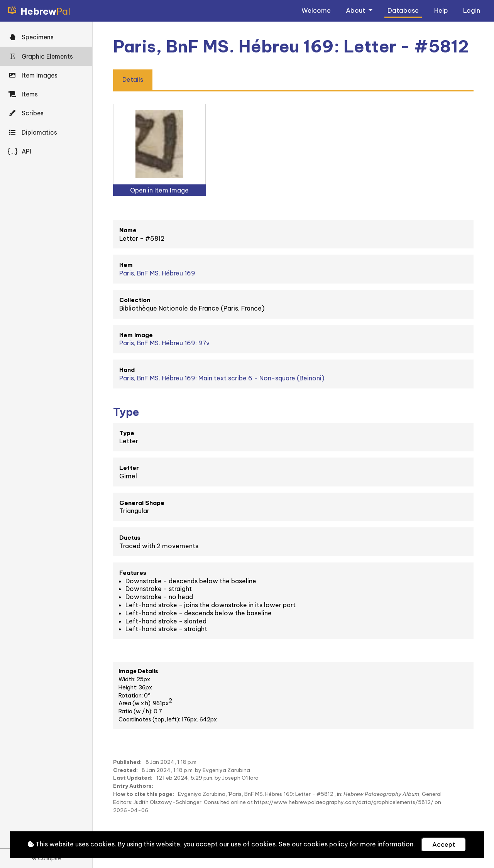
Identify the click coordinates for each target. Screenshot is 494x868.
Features (133, 573)
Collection (135, 300)
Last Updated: (133, 778)
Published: (127, 762)
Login (472, 10)
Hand (127, 370)
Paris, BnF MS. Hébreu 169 (157, 273)
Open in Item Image (159, 190)
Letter (129, 468)
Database (403, 10)
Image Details (138, 671)
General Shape (142, 503)
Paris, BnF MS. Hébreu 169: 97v (164, 343)
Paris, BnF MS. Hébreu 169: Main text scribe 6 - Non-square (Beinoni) (222, 378)
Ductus (130, 538)
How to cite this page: (144, 794)
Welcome (316, 10)
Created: (125, 770)
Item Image (136, 335)
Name (128, 230)
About (356, 10)
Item (126, 265)
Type (127, 433)
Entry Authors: (133, 786)
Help (441, 10)
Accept (444, 844)
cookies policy (326, 844)
